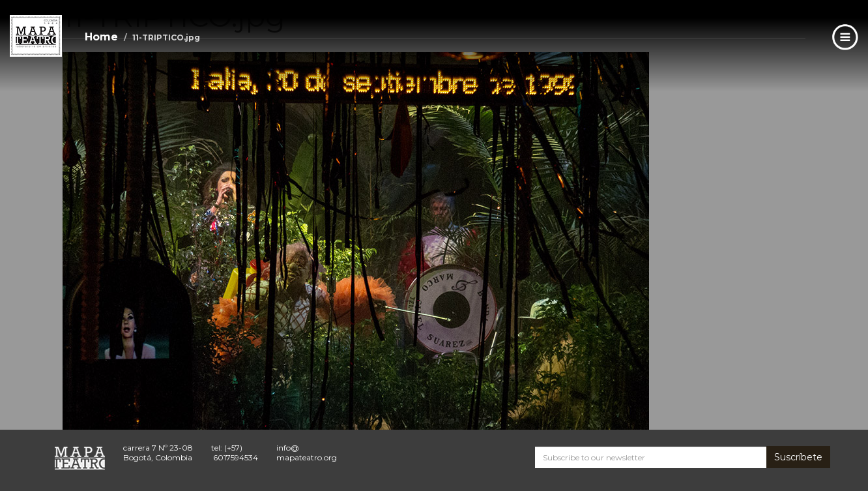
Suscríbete (798, 457)
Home (101, 37)
